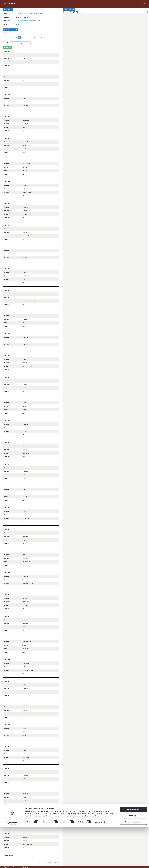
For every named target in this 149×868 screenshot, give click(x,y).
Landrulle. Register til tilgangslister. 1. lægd (28, 21)
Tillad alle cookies (133, 850)
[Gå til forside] (10, 4)
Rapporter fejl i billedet (11, 29)
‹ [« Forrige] (4, 37)
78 (42, 37)
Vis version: (6, 43)
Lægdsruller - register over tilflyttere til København (31, 14)
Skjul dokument (69, 9)
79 (46, 37)
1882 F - (18, 24)
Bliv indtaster (8, 9)
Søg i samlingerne (26, 4)
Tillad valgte (133, 857)
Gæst (143, 4)
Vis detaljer (99, 863)
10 (35, 37)
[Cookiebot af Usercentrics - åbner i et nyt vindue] (12, 864)
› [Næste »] (49, 37)
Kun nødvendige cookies (133, 863)
